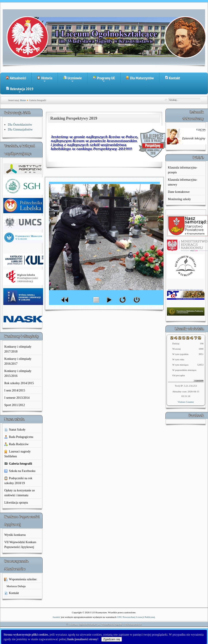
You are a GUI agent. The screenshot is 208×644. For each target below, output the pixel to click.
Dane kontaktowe (179, 192)
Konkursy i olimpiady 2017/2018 (18, 349)
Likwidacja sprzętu (16, 503)
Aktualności (16, 78)
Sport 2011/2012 (14, 405)
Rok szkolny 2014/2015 (19, 383)
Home (23, 100)
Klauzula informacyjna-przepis (182, 170)
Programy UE (104, 79)
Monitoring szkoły (179, 199)
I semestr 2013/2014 (17, 398)
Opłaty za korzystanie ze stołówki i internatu (19, 493)
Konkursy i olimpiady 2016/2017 (18, 361)
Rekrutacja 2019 (20, 90)
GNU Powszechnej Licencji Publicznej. (136, 617)
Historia (45, 79)
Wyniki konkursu (15, 535)
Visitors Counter (186, 402)
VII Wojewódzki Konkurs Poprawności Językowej (20, 545)
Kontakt (172, 78)
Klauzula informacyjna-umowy (182, 182)
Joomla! (56, 617)
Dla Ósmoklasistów (20, 125)
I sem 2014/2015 (15, 390)
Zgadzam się (112, 639)
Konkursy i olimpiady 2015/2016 (18, 373)
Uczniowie (73, 79)
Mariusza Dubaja (16, 586)
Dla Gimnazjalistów (20, 129)
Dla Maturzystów (140, 78)
